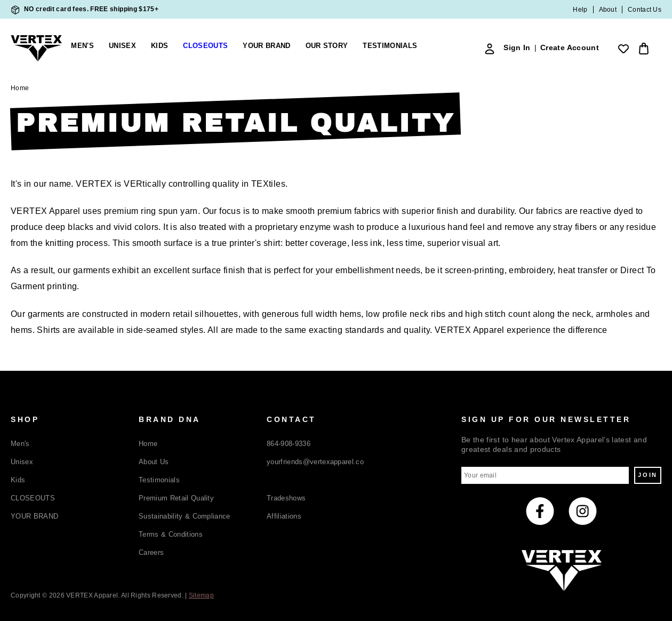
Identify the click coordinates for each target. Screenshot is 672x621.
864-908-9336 (289, 444)
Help (580, 10)
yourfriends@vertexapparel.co (315, 462)
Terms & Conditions (171, 534)
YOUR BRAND (34, 516)
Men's (82, 46)
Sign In (517, 48)
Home (148, 444)
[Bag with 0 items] (642, 49)
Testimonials (390, 46)
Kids (159, 46)
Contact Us (645, 10)
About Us (154, 462)
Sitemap (201, 595)
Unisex (122, 46)
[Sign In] (490, 49)
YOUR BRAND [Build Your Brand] (266, 46)
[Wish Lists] (623, 49)
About (608, 10)
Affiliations (284, 516)
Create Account (570, 48)
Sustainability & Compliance (185, 516)
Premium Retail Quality (176, 498)
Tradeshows (286, 498)
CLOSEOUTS (33, 498)
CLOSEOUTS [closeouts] (205, 46)
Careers (151, 552)
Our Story (327, 46)
